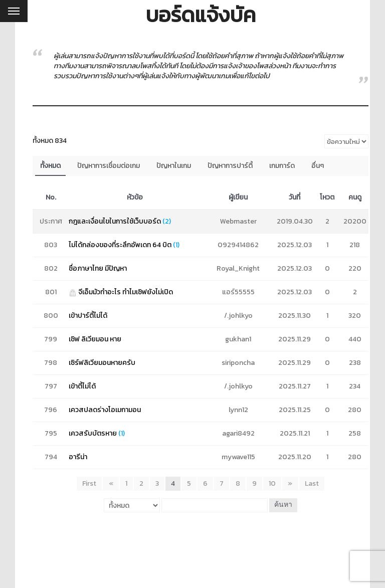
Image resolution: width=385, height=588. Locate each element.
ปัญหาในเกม (174, 166)
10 (272, 483)
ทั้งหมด (50, 166)
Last (311, 483)
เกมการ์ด (282, 166)
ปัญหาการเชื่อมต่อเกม (109, 166)
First (90, 483)
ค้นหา (283, 505)
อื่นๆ (318, 166)
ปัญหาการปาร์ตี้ (230, 166)
